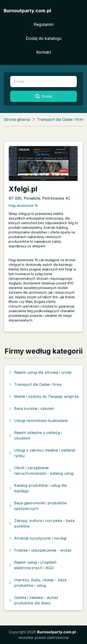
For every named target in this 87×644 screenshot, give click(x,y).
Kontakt (44, 52)
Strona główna (17, 119)
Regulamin (44, 24)
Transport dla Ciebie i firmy (61, 119)
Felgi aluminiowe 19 (23, 206)
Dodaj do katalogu (44, 38)
